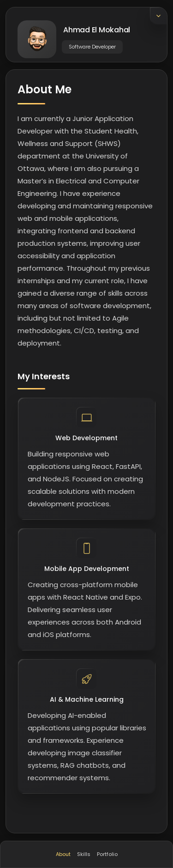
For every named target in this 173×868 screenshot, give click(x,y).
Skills (84, 854)
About (63, 854)
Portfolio (107, 854)
